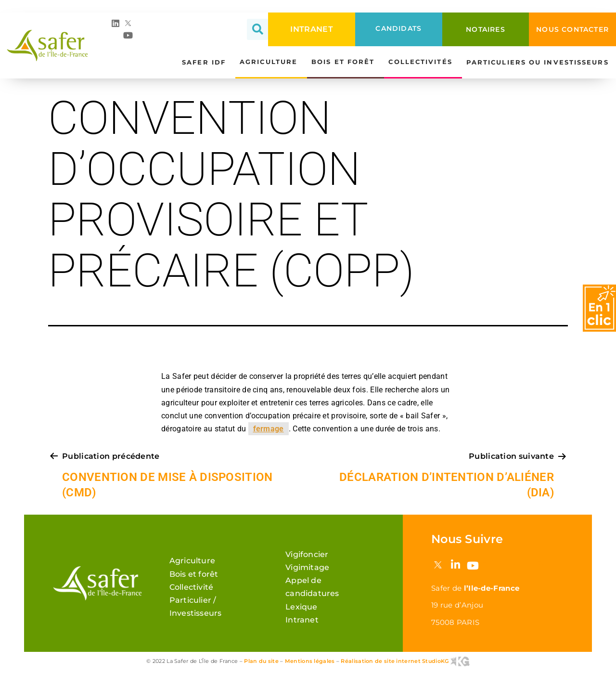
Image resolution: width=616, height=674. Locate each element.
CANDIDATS (398, 28)
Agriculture (271, 62)
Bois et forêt (345, 62)
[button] (257, 29)
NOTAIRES (486, 29)
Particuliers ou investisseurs (540, 63)
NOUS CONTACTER (572, 29)
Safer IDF (206, 63)
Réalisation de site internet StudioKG (405, 661)
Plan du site (261, 661)
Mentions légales (310, 661)
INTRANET (311, 29)
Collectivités (423, 62)
